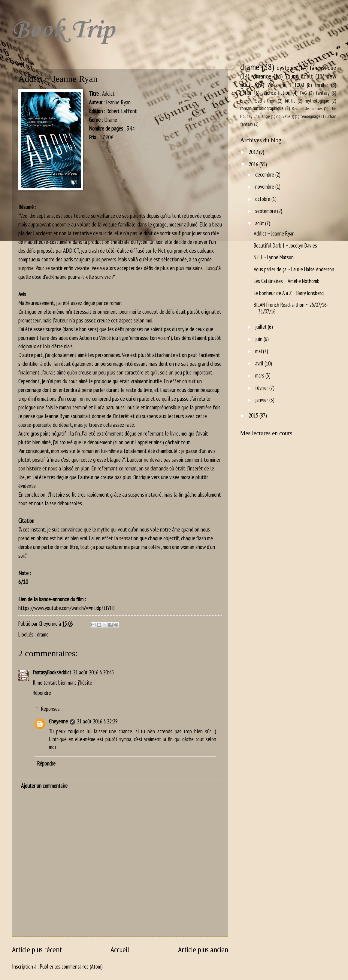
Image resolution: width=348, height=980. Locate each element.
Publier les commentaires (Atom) (71, 966)
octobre (263, 199)
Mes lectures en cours (266, 433)
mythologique (317, 101)
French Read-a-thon (258, 101)
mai (259, 351)
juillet (262, 327)
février (262, 388)
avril (260, 363)
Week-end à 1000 (286, 85)
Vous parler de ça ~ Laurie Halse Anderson (294, 269)
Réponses (50, 709)
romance (261, 76)
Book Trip (63, 30)
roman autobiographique (262, 108)
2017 (254, 152)
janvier (262, 400)
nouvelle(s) (285, 116)
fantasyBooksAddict (52, 672)
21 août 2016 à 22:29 (97, 721)
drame (43, 634)
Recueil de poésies (307, 108)
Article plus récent (37, 949)
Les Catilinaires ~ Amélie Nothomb (287, 281)
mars (260, 375)
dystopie (286, 68)
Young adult (299, 76)
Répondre (42, 693)
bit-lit (290, 101)
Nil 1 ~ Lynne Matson (274, 257)
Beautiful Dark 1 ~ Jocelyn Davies (285, 245)
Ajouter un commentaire (44, 786)
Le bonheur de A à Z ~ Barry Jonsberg (289, 293)
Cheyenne (58, 721)
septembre (266, 211)
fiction (246, 93)
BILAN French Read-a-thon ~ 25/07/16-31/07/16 (291, 308)
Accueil (120, 949)
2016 (254, 164)
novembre (265, 186)
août (260, 223)
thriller (322, 85)
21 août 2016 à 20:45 (93, 672)
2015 (254, 415)
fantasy (323, 93)
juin (259, 339)
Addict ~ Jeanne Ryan (274, 233)
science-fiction (276, 93)
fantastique (323, 68)
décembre (265, 174)
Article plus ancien (203, 949)
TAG (303, 93)
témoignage (310, 116)
